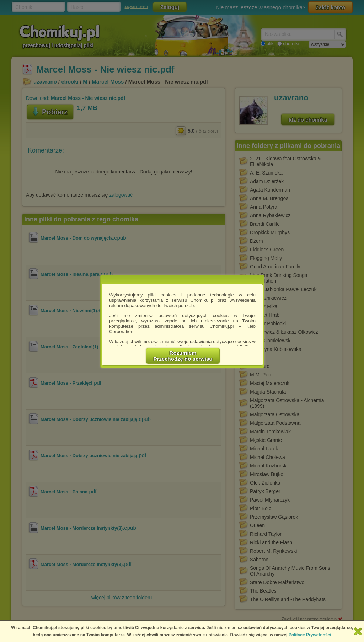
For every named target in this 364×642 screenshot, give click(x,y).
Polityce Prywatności (310, 635)
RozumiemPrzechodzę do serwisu (183, 356)
